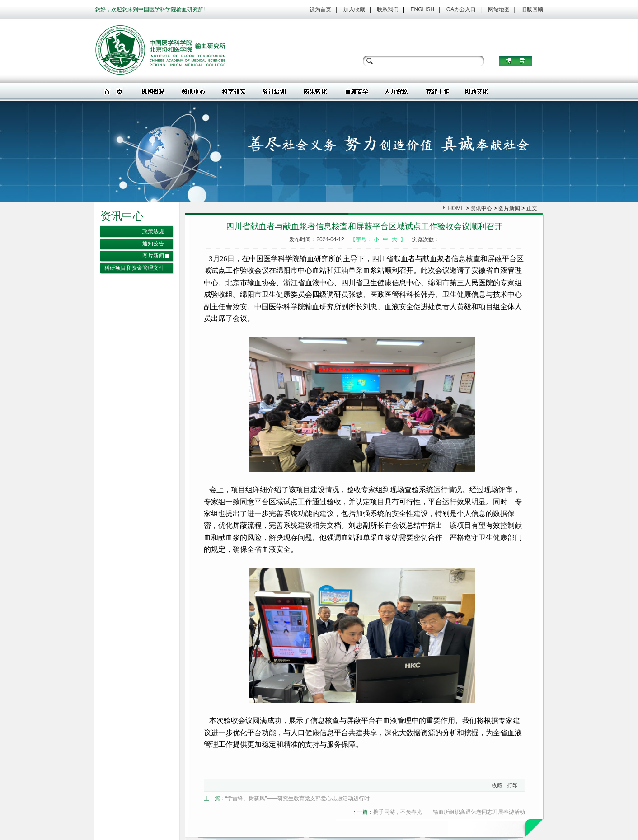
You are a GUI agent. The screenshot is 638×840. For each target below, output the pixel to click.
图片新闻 (153, 256)
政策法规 (153, 231)
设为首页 (320, 9)
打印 (512, 785)
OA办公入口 (461, 9)
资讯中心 (481, 208)
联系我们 (388, 9)
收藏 (497, 785)
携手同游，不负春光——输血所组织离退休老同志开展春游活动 (449, 812)
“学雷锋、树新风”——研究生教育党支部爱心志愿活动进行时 (298, 798)
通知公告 (153, 244)
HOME (456, 208)
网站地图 (499, 9)
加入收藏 (354, 9)
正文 (532, 208)
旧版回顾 (532, 9)
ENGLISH (423, 9)
